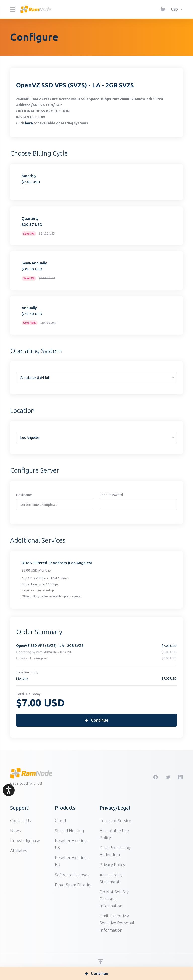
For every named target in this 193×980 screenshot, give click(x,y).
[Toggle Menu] (12, 9)
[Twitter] (168, 777)
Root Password (111, 495)
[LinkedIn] (181, 777)
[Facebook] (156, 777)
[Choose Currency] (176, 9)
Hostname (24, 495)
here (29, 123)
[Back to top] (101, 962)
